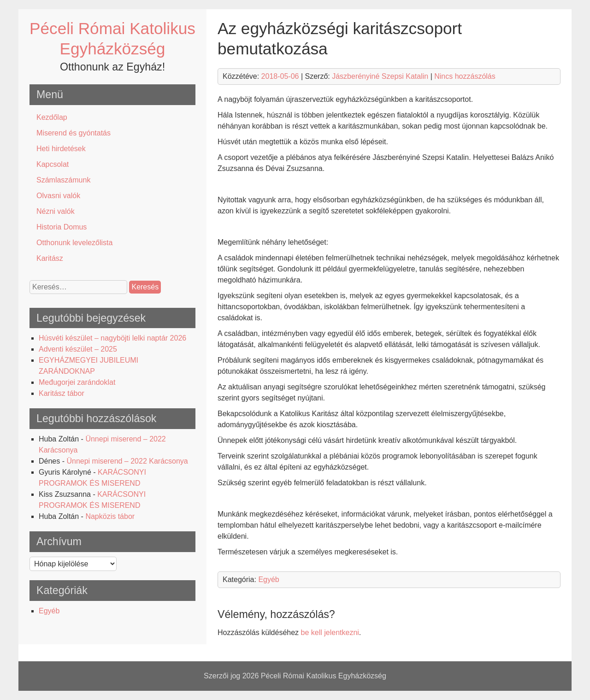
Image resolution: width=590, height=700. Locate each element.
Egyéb (49, 611)
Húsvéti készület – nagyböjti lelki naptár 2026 (112, 338)
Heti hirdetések (61, 149)
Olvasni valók (58, 196)
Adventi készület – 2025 (78, 349)
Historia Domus (62, 227)
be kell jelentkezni (330, 632)
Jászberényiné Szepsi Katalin (380, 76)
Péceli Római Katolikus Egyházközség (324, 676)
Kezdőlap (52, 117)
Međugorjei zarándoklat (77, 382)
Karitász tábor (62, 393)
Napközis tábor (110, 516)
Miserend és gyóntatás (74, 133)
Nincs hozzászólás (465, 76)
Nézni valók (56, 211)
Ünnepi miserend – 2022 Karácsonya (127, 461)
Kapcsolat (53, 164)
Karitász (50, 258)
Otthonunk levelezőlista (74, 243)
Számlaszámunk (63, 180)
